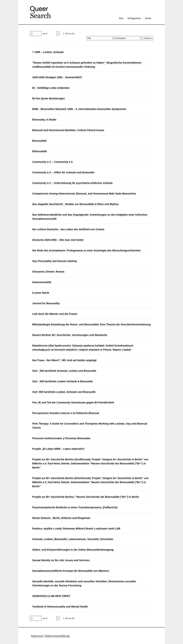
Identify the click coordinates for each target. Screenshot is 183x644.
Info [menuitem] (121, 18)
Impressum (37, 636)
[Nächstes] (58, 33)
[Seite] (36, 34)
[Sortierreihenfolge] (128, 38)
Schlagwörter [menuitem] (134, 18)
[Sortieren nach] (100, 38)
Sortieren (148, 38)
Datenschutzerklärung (57, 636)
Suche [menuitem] (148, 18)
